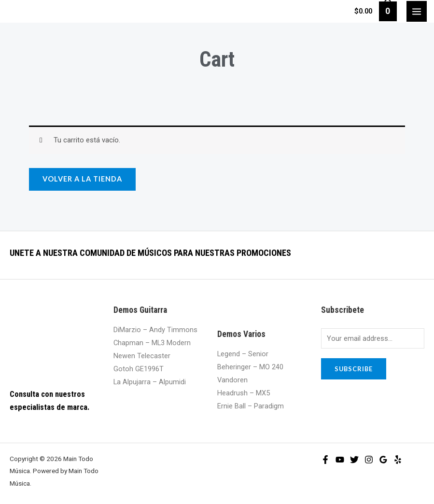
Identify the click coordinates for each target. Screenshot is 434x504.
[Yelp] (398, 460)
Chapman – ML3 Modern (152, 343)
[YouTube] (340, 460)
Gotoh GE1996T (139, 369)
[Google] (383, 460)
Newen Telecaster (142, 356)
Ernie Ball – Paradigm (251, 406)
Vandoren (232, 380)
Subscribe (354, 369)
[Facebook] (325, 460)
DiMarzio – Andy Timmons (155, 330)
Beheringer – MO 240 (250, 367)
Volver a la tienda (82, 179)
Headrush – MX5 (244, 393)
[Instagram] (369, 460)
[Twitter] (354, 460)
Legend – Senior (243, 354)
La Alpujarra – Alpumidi (150, 382)
